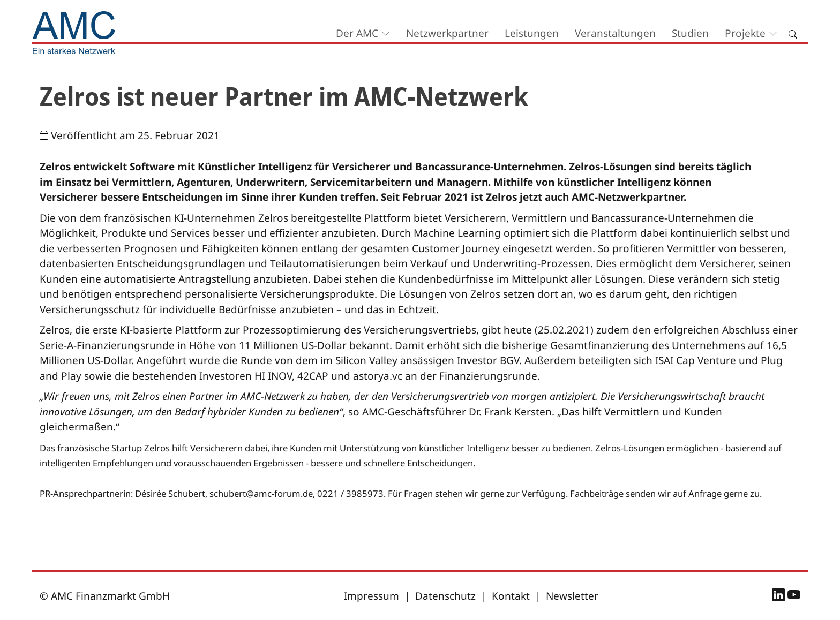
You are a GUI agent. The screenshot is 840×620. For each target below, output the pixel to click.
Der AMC (357, 33)
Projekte (745, 33)
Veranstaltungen (615, 33)
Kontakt (511, 596)
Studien (690, 33)
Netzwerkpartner (447, 33)
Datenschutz (445, 596)
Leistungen (532, 33)
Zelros (157, 448)
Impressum (372, 596)
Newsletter (572, 596)
